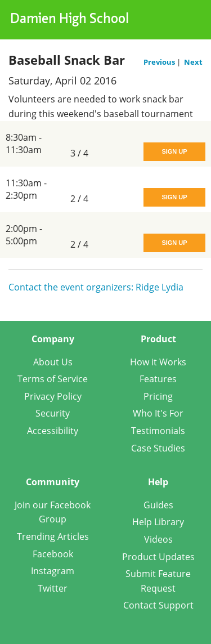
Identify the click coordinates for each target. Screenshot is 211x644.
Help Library (158, 522)
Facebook (53, 554)
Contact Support (158, 605)
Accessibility (53, 431)
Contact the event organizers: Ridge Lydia (96, 287)
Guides (158, 505)
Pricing (158, 396)
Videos (158, 539)
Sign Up (174, 151)
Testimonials (158, 431)
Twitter (53, 588)
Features (158, 379)
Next (193, 62)
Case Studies (158, 448)
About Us (53, 362)
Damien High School (69, 20)
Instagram (53, 571)
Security (53, 413)
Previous (160, 62)
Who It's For (158, 413)
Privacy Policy (53, 396)
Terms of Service (53, 379)
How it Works (158, 362)
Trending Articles (53, 536)
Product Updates (158, 557)
